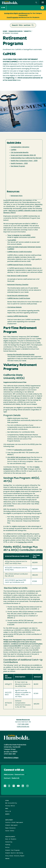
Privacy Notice (10, 806)
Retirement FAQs (17, 196)
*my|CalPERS (12, 240)
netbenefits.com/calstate (23, 450)
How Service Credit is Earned (17, 276)
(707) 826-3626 (23, 724)
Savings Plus (22, 542)
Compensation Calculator (20, 147)
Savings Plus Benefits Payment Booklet (21, 355)
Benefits (28, 31)
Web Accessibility (11, 803)
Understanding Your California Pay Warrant (26, 158)
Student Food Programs (12, 850)
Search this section (23, 25)
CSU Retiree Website (14, 307)
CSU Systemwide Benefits (20, 153)
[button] (26, 8)
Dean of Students (11, 839)
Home (5, 31)
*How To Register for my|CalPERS (19, 235)
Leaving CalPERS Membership (17, 316)
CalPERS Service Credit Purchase (19, 298)
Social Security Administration (18, 296)
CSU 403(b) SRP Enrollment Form (19, 457)
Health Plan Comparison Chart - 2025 (24, 161)
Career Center (10, 831)
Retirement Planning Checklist (18, 285)
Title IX (8, 811)
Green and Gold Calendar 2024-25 (23, 155)
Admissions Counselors (14, 774)
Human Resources (16, 31)
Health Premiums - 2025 (19, 164)
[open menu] (43, 3)
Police (7, 847)
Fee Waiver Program (18, 166)
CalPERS (13, 150)
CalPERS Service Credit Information (20, 252)
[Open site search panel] (36, 3)
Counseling (9, 842)
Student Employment (11, 825)
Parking (8, 845)
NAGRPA (7, 814)
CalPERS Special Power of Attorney (19, 265)
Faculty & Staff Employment (14, 822)
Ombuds (7, 858)
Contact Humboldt (12, 778)
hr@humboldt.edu (23, 727)
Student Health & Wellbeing (14, 853)
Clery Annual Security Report (15, 856)
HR (3, 8)
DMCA (7, 808)
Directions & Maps (11, 758)
